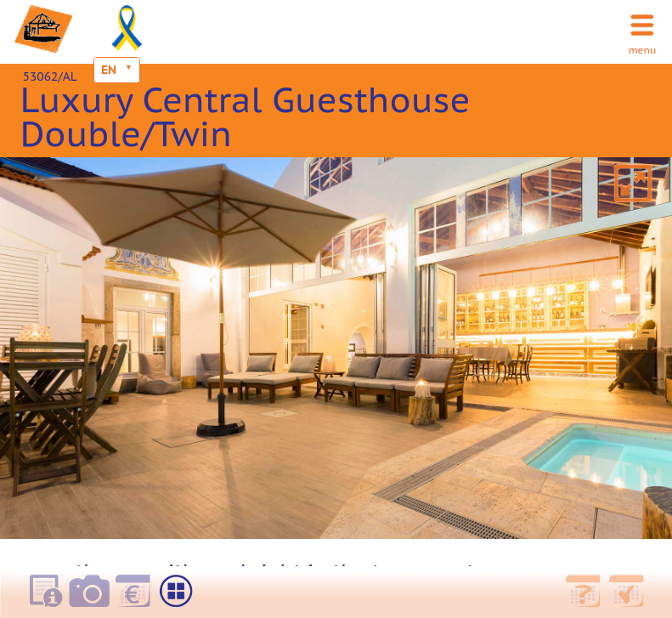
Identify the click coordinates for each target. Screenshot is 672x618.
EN (109, 70)
